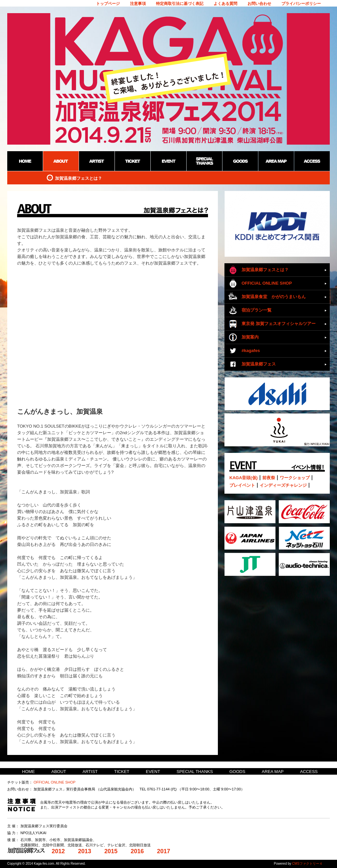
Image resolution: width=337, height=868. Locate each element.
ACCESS (309, 772)
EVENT (153, 772)
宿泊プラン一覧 (257, 310)
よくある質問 (225, 4)
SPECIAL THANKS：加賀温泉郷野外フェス (204, 161)
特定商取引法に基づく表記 (180, 4)
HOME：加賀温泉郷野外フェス (25, 161)
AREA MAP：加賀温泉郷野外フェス (276, 161)
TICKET (122, 772)
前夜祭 (269, 478)
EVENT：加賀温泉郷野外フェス (168, 161)
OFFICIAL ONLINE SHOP (267, 283)
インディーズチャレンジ (283, 485)
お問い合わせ (259, 4)
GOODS (237, 772)
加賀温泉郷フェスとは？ (265, 270)
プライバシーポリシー (301, 4)
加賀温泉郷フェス (259, 364)
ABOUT (59, 772)
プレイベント (242, 485)
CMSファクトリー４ (307, 864)
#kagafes (251, 351)
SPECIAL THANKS (195, 772)
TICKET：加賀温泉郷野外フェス (132, 161)
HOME (28, 772)
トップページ (108, 4)
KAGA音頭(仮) (244, 478)
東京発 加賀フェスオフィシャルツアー (279, 324)
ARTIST (90, 772)
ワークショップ (295, 478)
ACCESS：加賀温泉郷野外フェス (312, 161)
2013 (85, 851)
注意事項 (138, 4)
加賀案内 (250, 337)
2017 (164, 851)
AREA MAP (272, 772)
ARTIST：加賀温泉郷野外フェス (97, 161)
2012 (58, 851)
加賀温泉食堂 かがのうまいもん (274, 297)
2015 (111, 851)
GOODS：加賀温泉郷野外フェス (240, 161)
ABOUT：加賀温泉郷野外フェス (61, 161)
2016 (137, 851)
